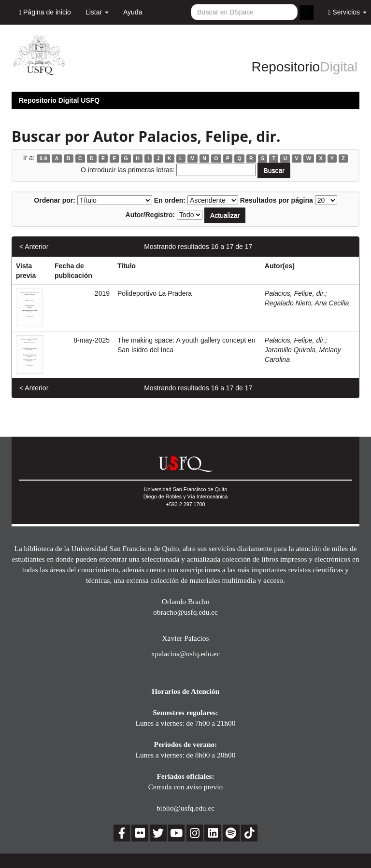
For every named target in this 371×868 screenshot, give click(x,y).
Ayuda (133, 12)
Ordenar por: (55, 200)
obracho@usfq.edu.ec (185, 612)
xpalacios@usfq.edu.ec (185, 654)
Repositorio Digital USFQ (59, 100)
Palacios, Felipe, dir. (295, 293)
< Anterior (34, 247)
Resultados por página (277, 200)
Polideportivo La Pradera (155, 293)
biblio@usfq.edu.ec (185, 808)
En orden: (170, 200)
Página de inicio (45, 12)
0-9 (43, 158)
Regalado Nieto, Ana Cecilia (307, 303)
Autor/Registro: (150, 215)
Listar (97, 12)
